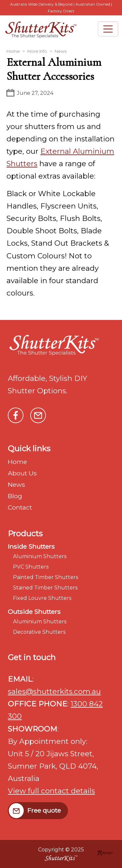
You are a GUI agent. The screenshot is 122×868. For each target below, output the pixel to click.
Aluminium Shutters (40, 556)
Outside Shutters (34, 612)
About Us (22, 473)
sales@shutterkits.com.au (54, 691)
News (61, 51)
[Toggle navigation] (108, 29)
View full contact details (51, 791)
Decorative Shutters (39, 632)
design (105, 853)
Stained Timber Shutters (45, 588)
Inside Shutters (31, 546)
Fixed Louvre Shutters (42, 598)
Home (13, 51)
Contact (20, 507)
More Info (37, 51)
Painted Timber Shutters (46, 577)
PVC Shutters (31, 567)
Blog (15, 496)
